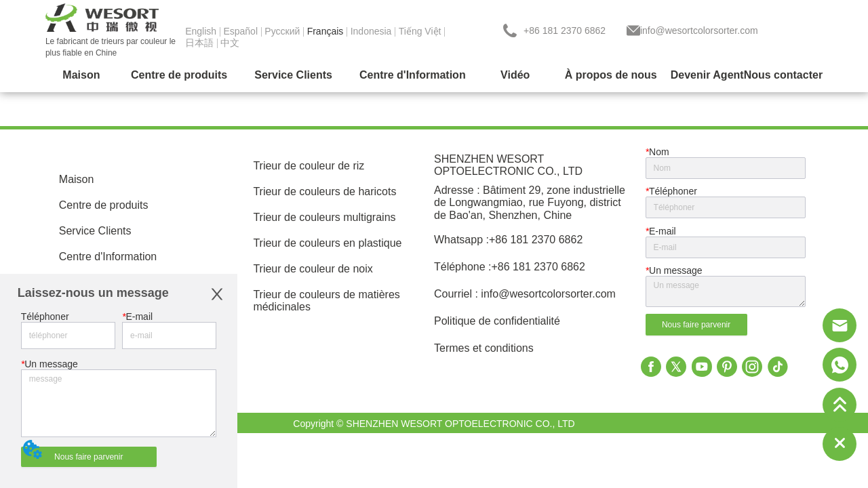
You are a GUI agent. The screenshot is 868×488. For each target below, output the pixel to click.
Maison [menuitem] (81, 75)
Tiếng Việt (420, 31)
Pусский (282, 31)
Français (325, 31)
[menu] (434, 75)
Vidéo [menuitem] (515, 75)
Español (240, 31)
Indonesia (371, 31)
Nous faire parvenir (88, 457)
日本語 (199, 43)
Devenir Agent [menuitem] (707, 75)
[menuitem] (179, 75)
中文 (230, 43)
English (201, 31)
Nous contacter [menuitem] (783, 75)
